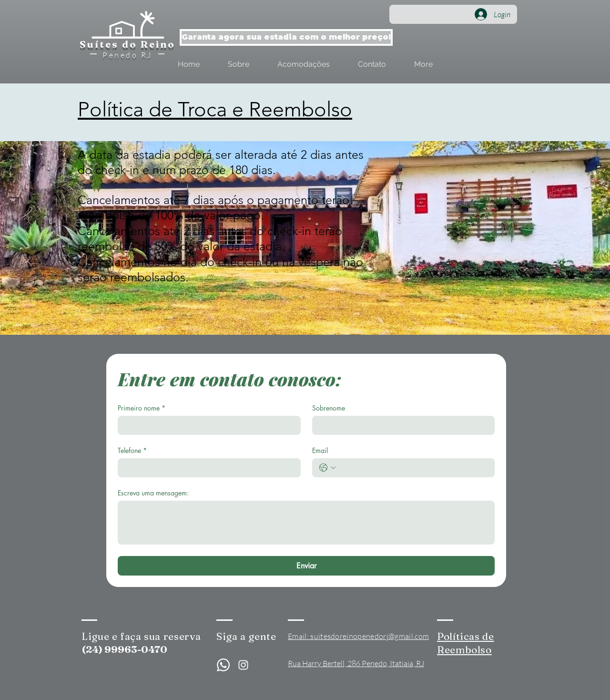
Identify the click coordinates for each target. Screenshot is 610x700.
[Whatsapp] (223, 665)
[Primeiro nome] (206, 425)
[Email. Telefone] (413, 468)
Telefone (132, 450)
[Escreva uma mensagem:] (306, 523)
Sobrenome (329, 408)
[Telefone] (206, 468)
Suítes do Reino (127, 44)
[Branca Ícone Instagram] (243, 665)
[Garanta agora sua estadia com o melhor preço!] (286, 37)
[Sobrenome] (401, 425)
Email (320, 450)
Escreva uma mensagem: (153, 493)
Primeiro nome (142, 408)
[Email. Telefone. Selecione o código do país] (327, 468)
